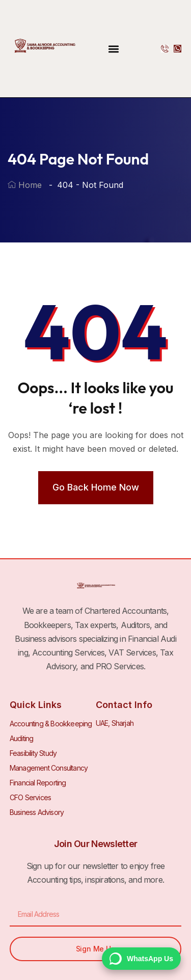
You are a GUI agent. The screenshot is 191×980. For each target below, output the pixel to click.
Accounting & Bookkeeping (51, 724)
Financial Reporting (38, 783)
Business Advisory (37, 812)
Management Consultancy (49, 768)
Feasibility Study (33, 753)
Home (25, 185)
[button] (113, 49)
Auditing (22, 738)
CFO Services (30, 797)
